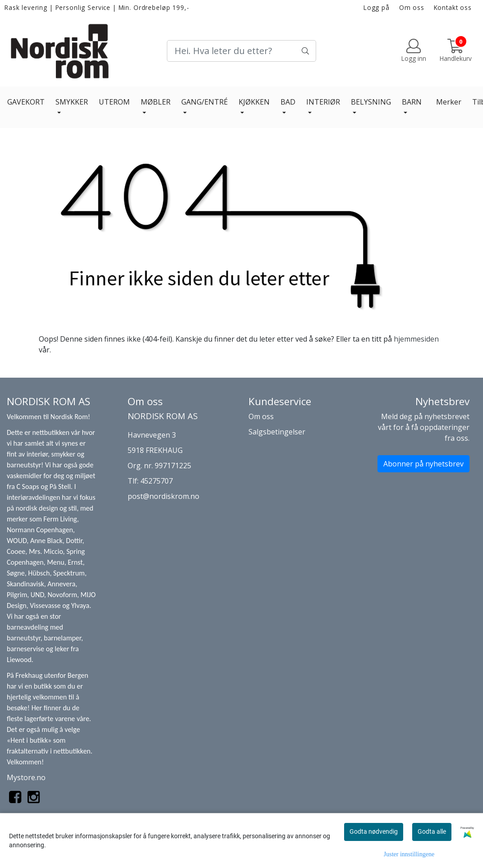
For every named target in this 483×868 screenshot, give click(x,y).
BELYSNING (371, 102)
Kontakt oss (453, 7)
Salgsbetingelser (277, 432)
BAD (288, 102)
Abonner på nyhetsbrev (423, 464)
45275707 (156, 481)
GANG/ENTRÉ (205, 102)
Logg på (377, 7)
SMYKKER (72, 102)
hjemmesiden (416, 339)
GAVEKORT (26, 102)
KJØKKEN (254, 102)
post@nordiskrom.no (163, 496)
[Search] (241, 51)
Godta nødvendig (374, 831)
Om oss (412, 7)
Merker (449, 102)
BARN (412, 102)
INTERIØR (323, 102)
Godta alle (432, 831)
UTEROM (114, 102)
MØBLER (156, 102)
